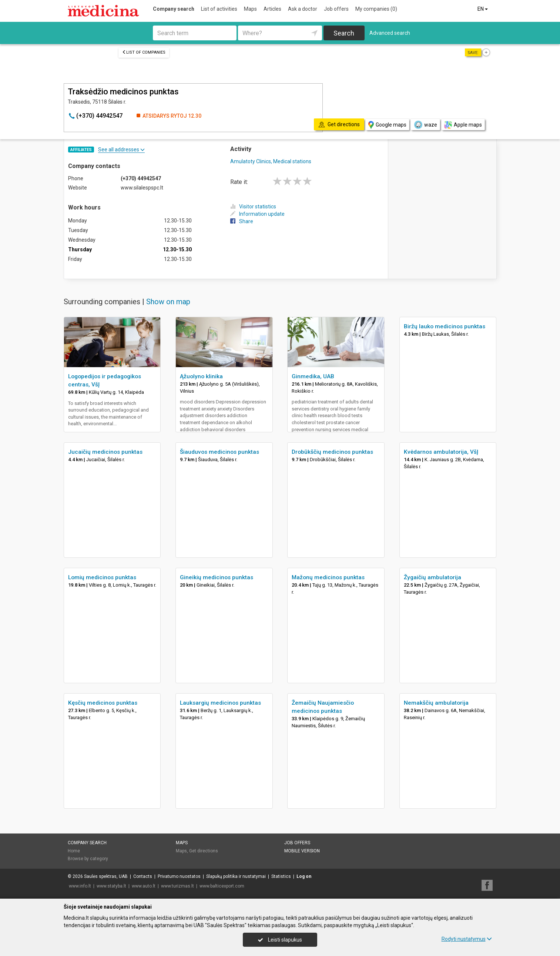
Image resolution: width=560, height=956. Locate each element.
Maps (250, 9)
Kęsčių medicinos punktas (103, 703)
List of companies (144, 52)
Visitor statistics (253, 207)
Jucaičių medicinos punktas (105, 452)
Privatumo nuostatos (179, 876)
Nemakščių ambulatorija (436, 703)
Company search (174, 9)
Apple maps (463, 125)
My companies (376, 9)
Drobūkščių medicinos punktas (332, 452)
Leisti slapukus (280, 940)
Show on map (168, 302)
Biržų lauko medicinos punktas (445, 326)
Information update (257, 214)
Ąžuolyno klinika (201, 376)
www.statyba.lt (111, 886)
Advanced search (390, 33)
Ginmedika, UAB (313, 376)
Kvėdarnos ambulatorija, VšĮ (441, 452)
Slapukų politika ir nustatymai (236, 876)
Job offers (336, 9)
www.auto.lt (144, 886)
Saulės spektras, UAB (106, 876)
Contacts (143, 876)
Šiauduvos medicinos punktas (219, 452)
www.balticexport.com (222, 886)
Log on (304, 876)
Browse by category (88, 859)
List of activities (219, 9)
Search (344, 33)
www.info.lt (80, 886)
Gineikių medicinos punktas (217, 577)
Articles (272, 9)
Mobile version (302, 851)
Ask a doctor (303, 9)
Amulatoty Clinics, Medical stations (271, 161)
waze (425, 125)
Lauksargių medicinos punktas (220, 703)
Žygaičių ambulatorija (432, 577)
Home (74, 851)
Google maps (387, 125)
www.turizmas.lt (177, 886)
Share (242, 221)
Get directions (204, 851)
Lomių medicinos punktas (102, 577)
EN (483, 9)
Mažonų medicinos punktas (328, 577)
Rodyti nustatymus (467, 939)
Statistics (281, 876)
